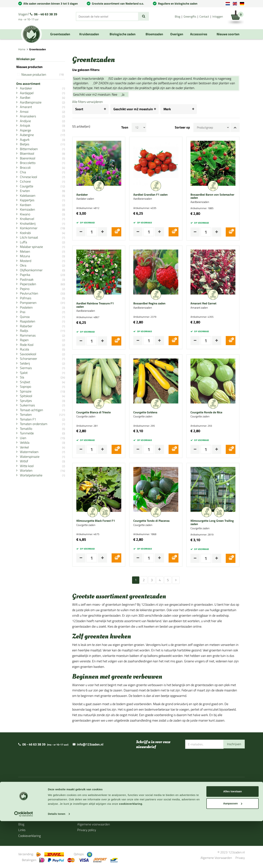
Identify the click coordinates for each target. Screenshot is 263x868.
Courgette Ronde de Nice (211, 412)
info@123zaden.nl (90, 744)
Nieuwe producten (45, 74)
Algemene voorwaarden (94, 824)
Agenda (23, 813)
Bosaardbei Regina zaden (155, 303)
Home (22, 49)
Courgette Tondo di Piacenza (157, 521)
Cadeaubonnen (28, 818)
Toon (130, 127)
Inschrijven (234, 744)
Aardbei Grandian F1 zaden (156, 195)
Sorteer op (187, 127)
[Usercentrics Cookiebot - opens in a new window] (24, 861)
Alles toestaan (232, 838)
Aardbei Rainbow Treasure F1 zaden (100, 305)
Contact (204, 16)
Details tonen (57, 861)
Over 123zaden (29, 795)
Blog (178, 16)
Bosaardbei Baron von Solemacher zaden (217, 196)
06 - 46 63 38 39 (46, 14)
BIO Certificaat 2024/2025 (154, 810)
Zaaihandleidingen (31, 807)
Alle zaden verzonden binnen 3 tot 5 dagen (51, 3)
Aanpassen (233, 850)
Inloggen (218, 16)
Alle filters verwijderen (93, 102)
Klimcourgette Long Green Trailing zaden (217, 522)
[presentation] (213, 761)
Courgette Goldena (150, 412)
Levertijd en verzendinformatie (39, 801)
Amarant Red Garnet (208, 303)
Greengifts (190, 16)
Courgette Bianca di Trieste (99, 412)
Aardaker (87, 195)
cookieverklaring (130, 851)
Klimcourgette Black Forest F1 (101, 521)
